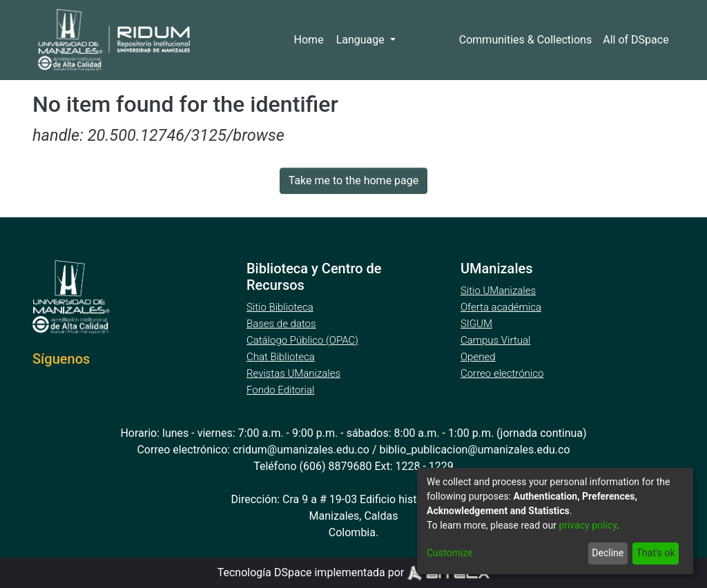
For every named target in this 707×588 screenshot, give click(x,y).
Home (313, 40)
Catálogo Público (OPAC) (305, 340)
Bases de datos (283, 324)
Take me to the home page (354, 181)
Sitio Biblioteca (281, 307)
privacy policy (595, 526)
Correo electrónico (504, 373)
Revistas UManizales (294, 373)
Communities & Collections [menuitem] (525, 40)
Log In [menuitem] (426, 40)
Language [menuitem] (365, 40)
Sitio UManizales (498, 291)
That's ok (654, 553)
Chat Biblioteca (282, 357)
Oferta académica (502, 307)
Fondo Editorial (281, 390)
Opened (480, 357)
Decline (605, 553)
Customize (449, 553)
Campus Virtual (496, 340)
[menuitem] (637, 40)
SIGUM (476, 324)
